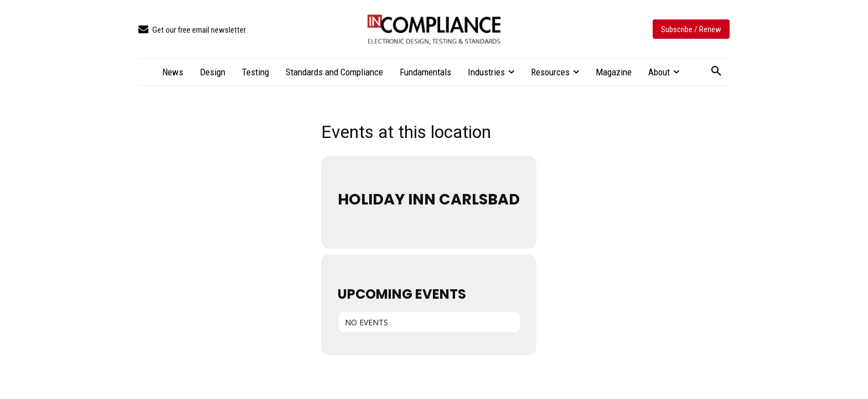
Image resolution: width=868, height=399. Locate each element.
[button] (716, 71)
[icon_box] (192, 30)
